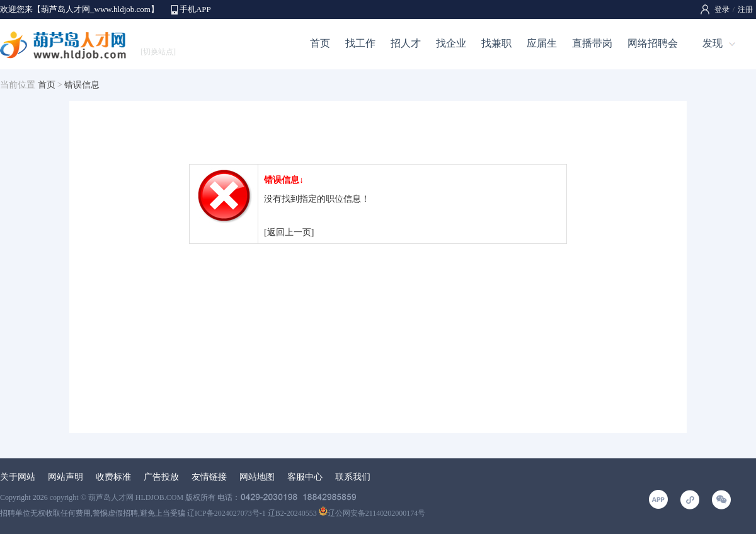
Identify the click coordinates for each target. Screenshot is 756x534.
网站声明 (66, 477)
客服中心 (305, 477)
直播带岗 (592, 43)
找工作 (360, 43)
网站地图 (257, 477)
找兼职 (496, 43)
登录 (722, 9)
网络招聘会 (653, 43)
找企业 (451, 43)
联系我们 (353, 477)
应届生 (542, 43)
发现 (713, 43)
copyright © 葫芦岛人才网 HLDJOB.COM (117, 497)
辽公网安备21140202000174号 (372, 513)
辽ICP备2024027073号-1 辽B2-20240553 (252, 513)
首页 (320, 43)
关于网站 (18, 477)
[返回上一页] (289, 232)
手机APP (195, 9)
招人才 (406, 43)
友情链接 (209, 477)
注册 (745, 9)
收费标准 (113, 477)
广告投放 (161, 477)
